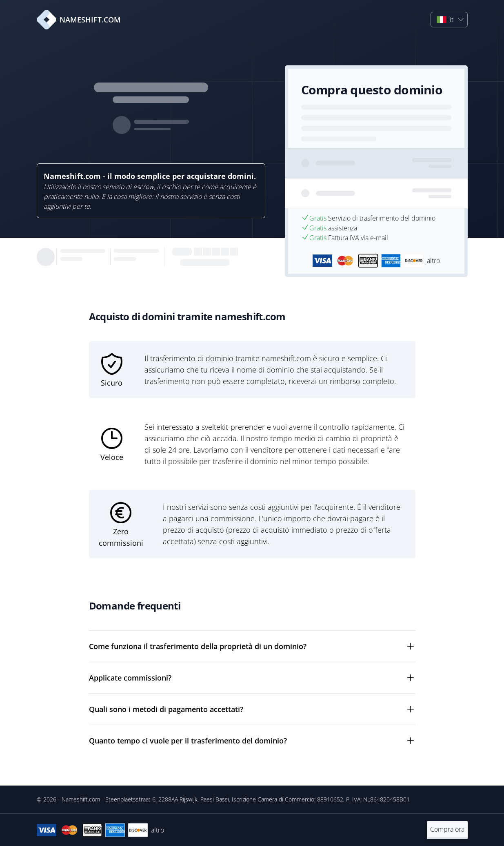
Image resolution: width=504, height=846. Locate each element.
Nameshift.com (81, 799)
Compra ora (447, 829)
